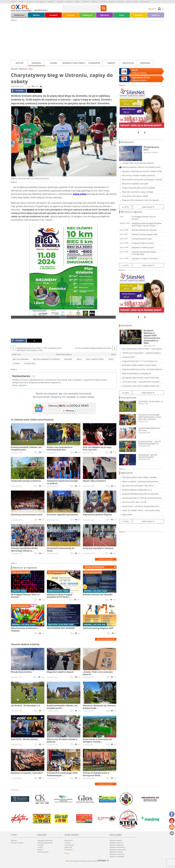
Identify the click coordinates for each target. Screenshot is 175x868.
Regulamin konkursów (117, 854)
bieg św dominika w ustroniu (47, 359)
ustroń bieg (30, 363)
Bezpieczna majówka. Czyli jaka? (135, 184)
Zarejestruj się (58, 397)
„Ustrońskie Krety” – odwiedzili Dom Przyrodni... (142, 382)
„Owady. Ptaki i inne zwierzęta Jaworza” (138, 163)
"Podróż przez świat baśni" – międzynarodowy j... (142, 353)
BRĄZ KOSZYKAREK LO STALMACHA (136, 374)
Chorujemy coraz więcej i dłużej (135, 196)
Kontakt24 (53, 15)
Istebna (77, 2)
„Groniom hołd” (128, 357)
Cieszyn (29, 2)
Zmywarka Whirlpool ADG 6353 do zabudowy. (141, 494)
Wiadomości (19, 15)
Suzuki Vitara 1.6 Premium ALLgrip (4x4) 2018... (141, 506)
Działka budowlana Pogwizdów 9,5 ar (137, 490)
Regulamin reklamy (116, 852)
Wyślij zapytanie (43, 852)
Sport (31, 69)
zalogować (52, 393)
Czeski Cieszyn (40, 2)
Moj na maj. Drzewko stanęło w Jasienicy (139, 175)
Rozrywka (139, 15)
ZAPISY (79, 359)
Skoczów (112, 2)
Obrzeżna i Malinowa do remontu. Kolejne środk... (143, 171)
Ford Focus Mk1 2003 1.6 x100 (134, 502)
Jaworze (94, 2)
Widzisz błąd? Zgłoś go (64, 354)
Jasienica (86, 2)
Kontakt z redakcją (17, 843)
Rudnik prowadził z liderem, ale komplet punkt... (142, 167)
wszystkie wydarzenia (106, 639)
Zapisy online (80, 194)
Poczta (67, 853)
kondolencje (145, 63)
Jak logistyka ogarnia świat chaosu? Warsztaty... (141, 378)
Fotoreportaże (94, 63)
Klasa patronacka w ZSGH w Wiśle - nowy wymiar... (143, 349)
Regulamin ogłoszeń (117, 845)
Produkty (41, 845)
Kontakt (40, 850)
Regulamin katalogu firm (118, 850)
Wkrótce (36, 15)
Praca (122, 15)
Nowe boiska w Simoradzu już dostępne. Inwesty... (143, 180)
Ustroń (129, 2)
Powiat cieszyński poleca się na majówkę (139, 188)
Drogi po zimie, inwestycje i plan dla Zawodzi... (141, 200)
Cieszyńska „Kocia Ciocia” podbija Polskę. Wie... (141, 386)
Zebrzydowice (145, 2)
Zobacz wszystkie (106, 559)
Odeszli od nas (128, 63)
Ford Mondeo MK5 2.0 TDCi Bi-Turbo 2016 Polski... (142, 498)
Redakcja (14, 840)
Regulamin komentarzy (118, 847)
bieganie (68, 359)
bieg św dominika (21, 359)
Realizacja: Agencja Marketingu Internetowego (87, 861)
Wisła (136, 2)
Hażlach (69, 2)
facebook (18, 91)
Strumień (120, 2)
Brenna (13, 2)
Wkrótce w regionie (25, 568)
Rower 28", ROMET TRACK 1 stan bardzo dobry (141, 510)
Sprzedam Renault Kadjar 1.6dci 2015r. (138, 486)
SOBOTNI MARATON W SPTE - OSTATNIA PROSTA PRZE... (142, 369)
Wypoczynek (127, 515)
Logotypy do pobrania (45, 840)
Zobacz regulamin (20, 385)
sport (111, 359)
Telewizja (70, 15)
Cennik (40, 847)
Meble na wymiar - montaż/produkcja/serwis (140, 482)
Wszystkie (20, 63)
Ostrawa (103, 2)
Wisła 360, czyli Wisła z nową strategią (138, 192)
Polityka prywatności (117, 843)
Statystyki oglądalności (45, 843)
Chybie (21, 2)
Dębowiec (51, 2)
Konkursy (156, 15)
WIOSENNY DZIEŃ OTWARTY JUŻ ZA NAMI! (139, 365)
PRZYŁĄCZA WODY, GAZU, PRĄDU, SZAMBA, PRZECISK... (139, 477)
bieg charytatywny (95, 359)
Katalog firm (87, 15)
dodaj (95, 567)
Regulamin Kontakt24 (117, 857)
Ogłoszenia (105, 15)
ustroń (16, 363)
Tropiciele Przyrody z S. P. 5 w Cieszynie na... (140, 361)
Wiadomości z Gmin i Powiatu (74, 63)
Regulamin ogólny (116, 840)
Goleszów (60, 2)
